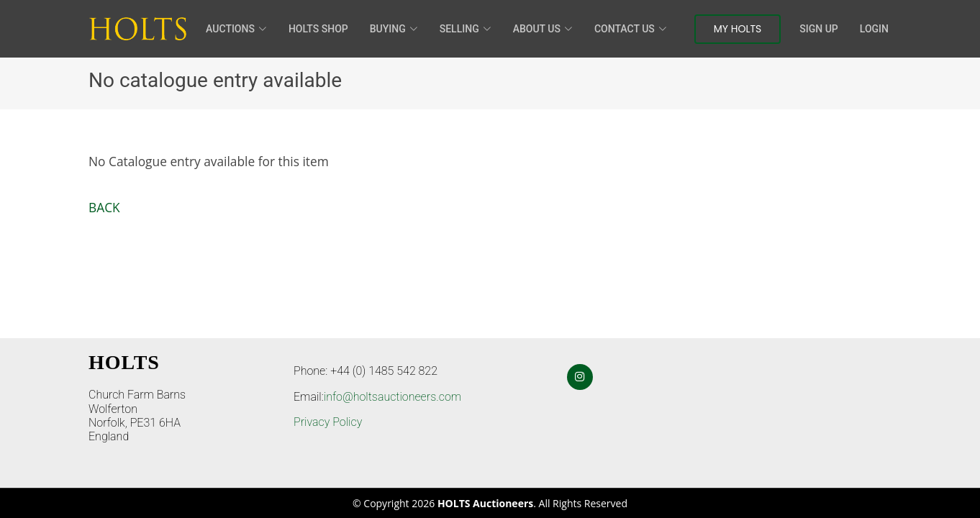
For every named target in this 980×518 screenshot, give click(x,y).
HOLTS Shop (318, 29)
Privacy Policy (328, 422)
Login (874, 29)
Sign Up (818, 29)
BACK (104, 207)
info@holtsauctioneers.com (393, 397)
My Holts (738, 29)
